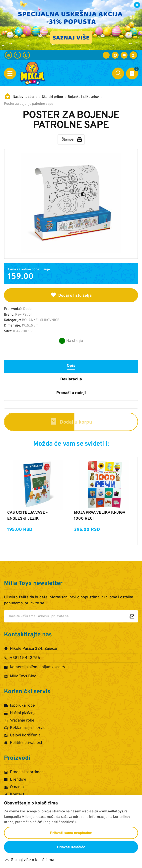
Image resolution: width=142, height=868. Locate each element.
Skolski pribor (53, 97)
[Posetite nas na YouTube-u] (124, 55)
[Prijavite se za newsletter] (132, 616)
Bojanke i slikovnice (83, 97)
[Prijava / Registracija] (133, 55)
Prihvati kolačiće (71, 847)
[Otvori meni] (10, 73)
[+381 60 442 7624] (26, 55)
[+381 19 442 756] (17, 55)
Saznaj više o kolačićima (33, 860)
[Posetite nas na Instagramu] (115, 55)
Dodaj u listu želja (71, 295)
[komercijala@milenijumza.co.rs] (8, 55)
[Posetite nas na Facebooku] (106, 55)
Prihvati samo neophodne (71, 833)
